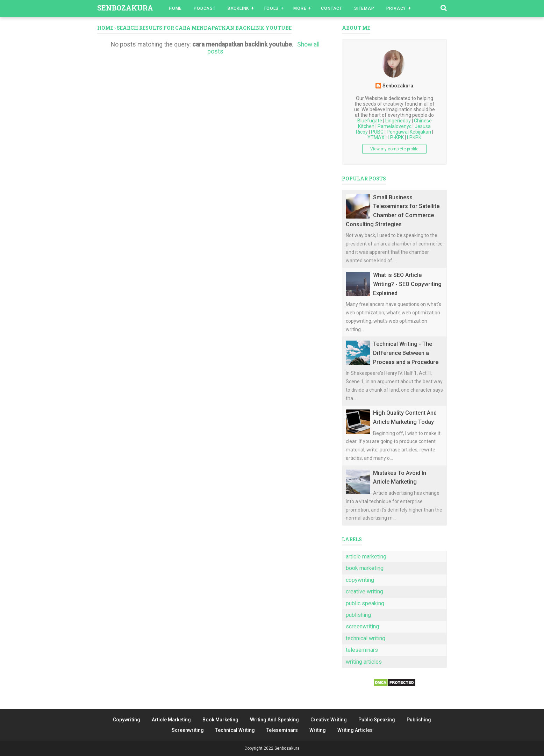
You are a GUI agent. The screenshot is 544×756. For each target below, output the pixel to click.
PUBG (377, 132)
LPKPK (414, 137)
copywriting (360, 580)
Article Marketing (171, 720)
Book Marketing (220, 720)
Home (175, 8)
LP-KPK (396, 137)
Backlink (238, 8)
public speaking (365, 603)
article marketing (366, 557)
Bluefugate (370, 121)
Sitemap (364, 8)
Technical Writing (235, 730)
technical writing (366, 638)
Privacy (396, 8)
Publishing (419, 720)
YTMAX (376, 137)
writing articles (364, 662)
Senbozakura (125, 8)
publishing (358, 615)
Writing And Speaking (274, 720)
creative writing (364, 591)
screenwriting (362, 626)
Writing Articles (355, 730)
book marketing (365, 568)
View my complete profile (394, 149)
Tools (271, 8)
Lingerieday (398, 121)
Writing (318, 730)
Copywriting (127, 720)
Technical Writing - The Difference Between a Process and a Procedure (406, 353)
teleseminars (362, 650)
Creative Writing (329, 720)
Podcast (205, 8)
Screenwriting (188, 730)
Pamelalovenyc (395, 126)
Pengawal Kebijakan (409, 132)
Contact (332, 8)
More (300, 8)
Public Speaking (377, 720)
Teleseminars (282, 730)
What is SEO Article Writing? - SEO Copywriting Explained (407, 284)
